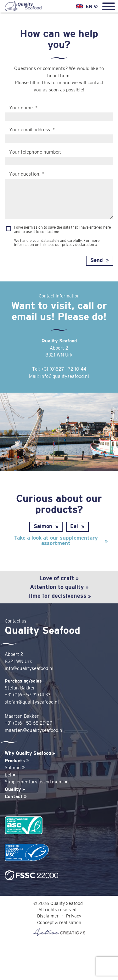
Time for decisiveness (59, 596)
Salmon (43, 526)
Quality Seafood (23, 6)
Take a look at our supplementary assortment (56, 541)
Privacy (74, 916)
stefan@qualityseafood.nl (32, 702)
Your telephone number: (35, 152)
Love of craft (59, 578)
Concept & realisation (59, 928)
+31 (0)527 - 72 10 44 (64, 369)
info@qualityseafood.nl (65, 376)
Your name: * (23, 108)
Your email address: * (32, 130)
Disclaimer (48, 916)
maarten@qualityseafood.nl (34, 730)
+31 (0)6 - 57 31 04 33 (28, 695)
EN (92, 6)
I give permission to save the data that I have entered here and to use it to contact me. (62, 229)
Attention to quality (59, 587)
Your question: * (27, 174)
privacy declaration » (80, 245)
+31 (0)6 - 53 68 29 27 (28, 723)
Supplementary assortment (36, 782)
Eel (74, 526)
